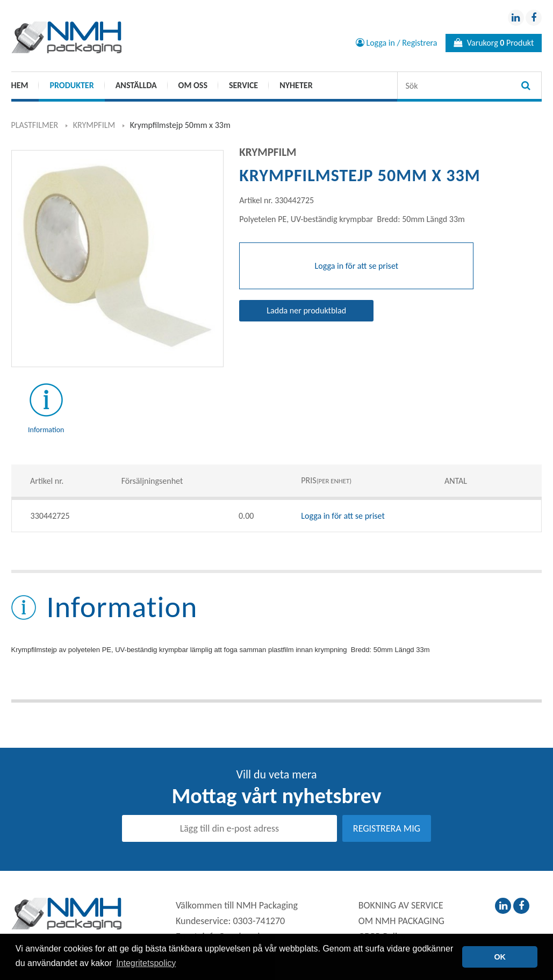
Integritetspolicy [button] (146, 963)
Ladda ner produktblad (306, 310)
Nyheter (296, 85)
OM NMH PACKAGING (401, 921)
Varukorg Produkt (494, 43)
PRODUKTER (71, 85)
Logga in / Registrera (397, 43)
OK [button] (500, 957)
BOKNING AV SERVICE (401, 905)
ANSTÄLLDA (136, 85)
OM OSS (193, 85)
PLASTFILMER (35, 125)
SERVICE (243, 85)
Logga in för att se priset (343, 516)
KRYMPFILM (94, 125)
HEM (20, 85)
